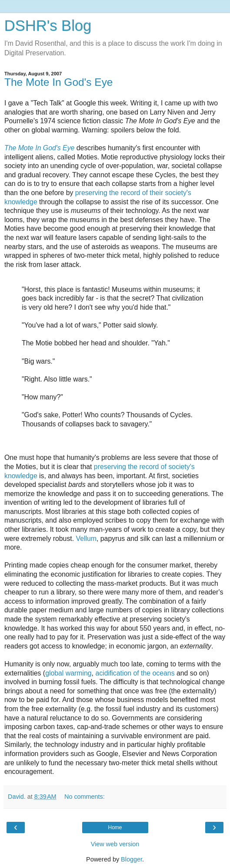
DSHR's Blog (48, 26)
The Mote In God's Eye (58, 82)
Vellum (87, 539)
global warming (68, 673)
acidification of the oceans (135, 673)
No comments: (85, 797)
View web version (115, 844)
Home (115, 827)
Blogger (132, 859)
